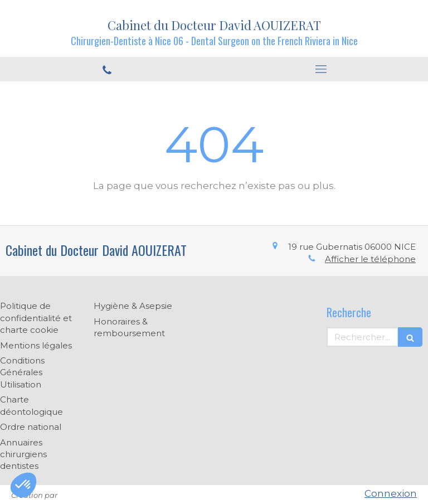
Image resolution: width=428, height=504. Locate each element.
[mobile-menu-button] (321, 69)
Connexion (391, 493)
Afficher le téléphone (370, 259)
